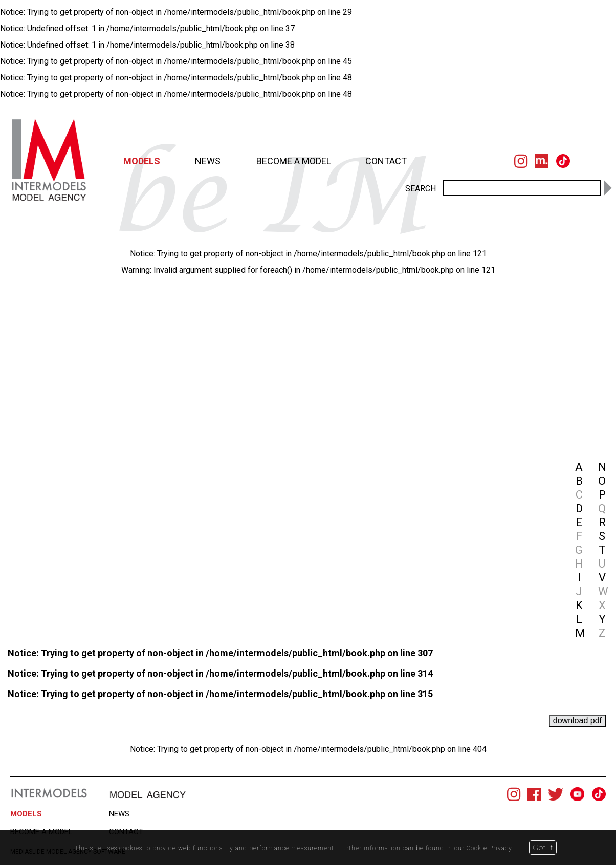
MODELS (142, 161)
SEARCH (421, 188)
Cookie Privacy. (492, 848)
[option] (240, 275)
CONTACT (386, 161)
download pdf (577, 720)
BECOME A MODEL (294, 161)
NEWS (208, 161)
